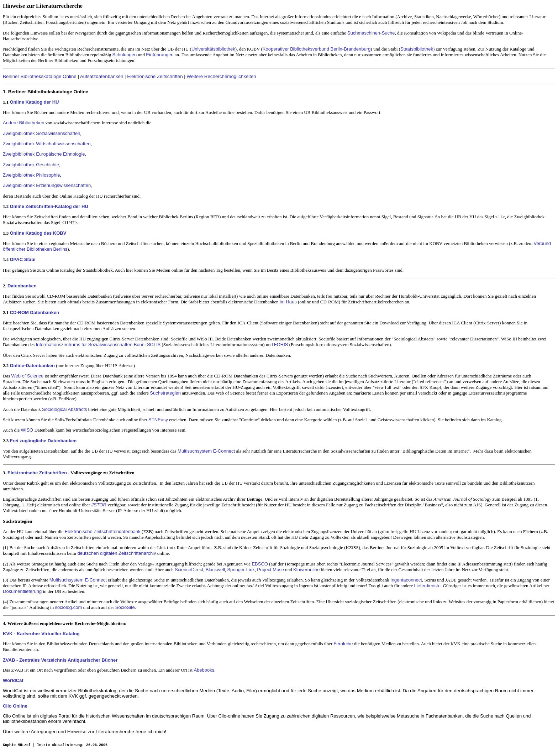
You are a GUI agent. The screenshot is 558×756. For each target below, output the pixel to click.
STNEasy (158, 420)
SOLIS (154, 345)
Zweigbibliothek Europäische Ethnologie (44, 154)
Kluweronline (306, 570)
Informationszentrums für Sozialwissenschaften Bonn (90, 345)
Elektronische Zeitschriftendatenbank (103, 531)
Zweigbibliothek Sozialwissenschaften (42, 133)
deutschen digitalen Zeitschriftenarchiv (117, 553)
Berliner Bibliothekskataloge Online (40, 76)
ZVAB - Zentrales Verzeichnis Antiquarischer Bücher (60, 660)
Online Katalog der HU (35, 102)
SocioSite (125, 607)
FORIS (281, 345)
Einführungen (160, 55)
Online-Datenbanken (32, 366)
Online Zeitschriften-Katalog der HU (49, 206)
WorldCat (13, 680)
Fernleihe (343, 644)
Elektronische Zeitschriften (155, 76)
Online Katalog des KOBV (38, 233)
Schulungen (125, 55)
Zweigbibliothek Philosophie (31, 175)
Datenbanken (22, 286)
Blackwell (215, 570)
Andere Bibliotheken (23, 123)
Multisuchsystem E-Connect (206, 451)
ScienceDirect (189, 570)
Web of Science (27, 376)
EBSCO (260, 564)
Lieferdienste (427, 586)
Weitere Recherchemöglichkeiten (221, 76)
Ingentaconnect (406, 580)
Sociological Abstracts (64, 409)
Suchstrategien (165, 393)
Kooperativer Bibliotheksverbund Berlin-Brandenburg (317, 49)
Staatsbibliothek (417, 49)
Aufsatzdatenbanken (102, 76)
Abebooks (204, 670)
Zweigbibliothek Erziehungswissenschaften (47, 185)
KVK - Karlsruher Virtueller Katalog (41, 634)
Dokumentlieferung (22, 591)
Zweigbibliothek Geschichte (31, 165)
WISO (27, 430)
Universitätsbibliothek (213, 49)
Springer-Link (241, 570)
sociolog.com (68, 607)
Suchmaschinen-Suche (371, 33)
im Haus (288, 302)
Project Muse (270, 570)
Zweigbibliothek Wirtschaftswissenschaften (47, 144)
